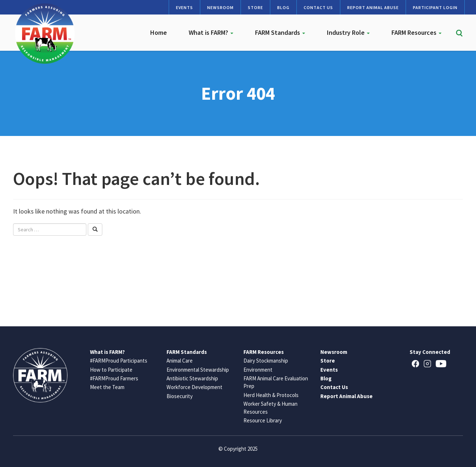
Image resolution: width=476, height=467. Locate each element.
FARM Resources (416, 32)
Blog (283, 7)
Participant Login (435, 7)
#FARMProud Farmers (114, 378)
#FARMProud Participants (119, 361)
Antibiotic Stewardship (192, 378)
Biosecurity (180, 396)
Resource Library (263, 420)
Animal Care (180, 361)
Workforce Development (194, 387)
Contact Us (318, 7)
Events (184, 7)
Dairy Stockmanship (266, 361)
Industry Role (348, 32)
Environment (258, 370)
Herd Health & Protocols (271, 395)
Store (255, 7)
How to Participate (111, 370)
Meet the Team (107, 387)
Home (159, 32)
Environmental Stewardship (198, 370)
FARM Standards (280, 32)
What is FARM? (211, 32)
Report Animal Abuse (373, 7)
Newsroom (220, 7)
